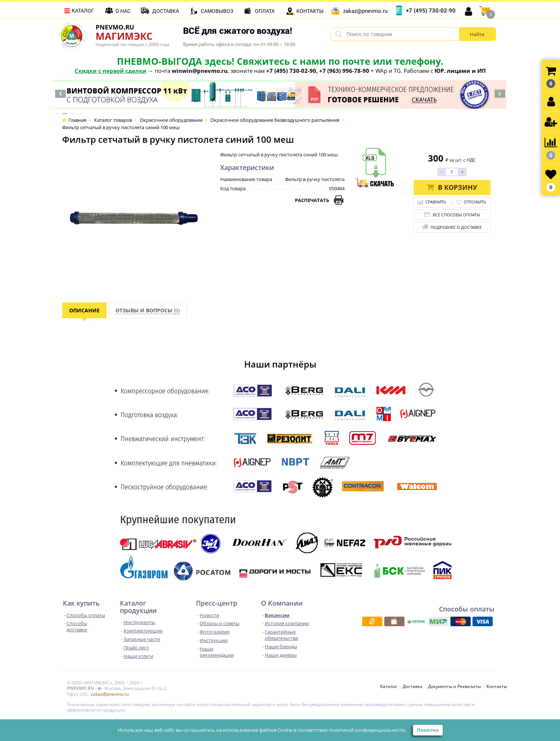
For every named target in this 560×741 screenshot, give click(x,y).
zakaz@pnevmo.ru (365, 11)
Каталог (83, 11)
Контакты (310, 11)
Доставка (166, 11)
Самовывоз (217, 11)
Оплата (265, 11)
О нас (123, 11)
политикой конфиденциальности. (367, 730)
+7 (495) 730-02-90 (431, 11)
